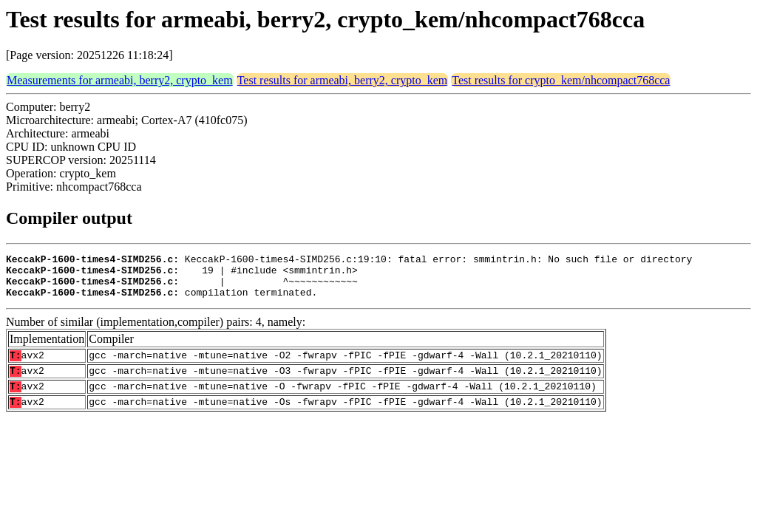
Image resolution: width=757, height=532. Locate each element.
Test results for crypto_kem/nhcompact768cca (561, 80)
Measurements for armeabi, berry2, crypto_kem (120, 80)
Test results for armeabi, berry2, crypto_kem (343, 80)
